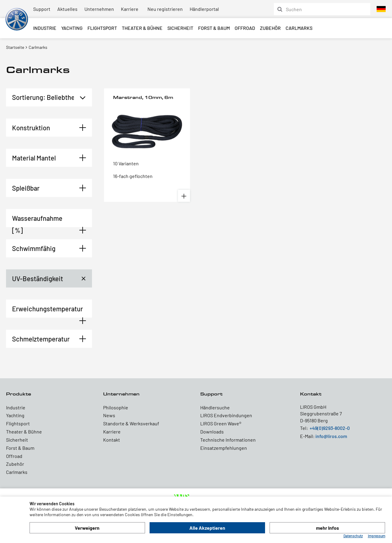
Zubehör (270, 28)
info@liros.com (331, 436)
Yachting (72, 28)
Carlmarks (299, 28)
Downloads (212, 432)
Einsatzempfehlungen (224, 448)
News (109, 415)
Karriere (130, 9)
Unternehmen (99, 9)
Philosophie (116, 407)
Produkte (19, 394)
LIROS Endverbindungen (226, 415)
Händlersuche (215, 407)
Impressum (377, 536)
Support (42, 9)
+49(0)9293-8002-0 (330, 428)
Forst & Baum (214, 28)
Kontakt (112, 440)
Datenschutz (353, 536)
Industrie (45, 28)
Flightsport (102, 28)
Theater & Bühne (142, 28)
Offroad (245, 28)
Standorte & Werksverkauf (131, 423)
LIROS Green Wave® (221, 423)
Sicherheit (180, 28)
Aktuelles (67, 9)
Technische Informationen (228, 440)
